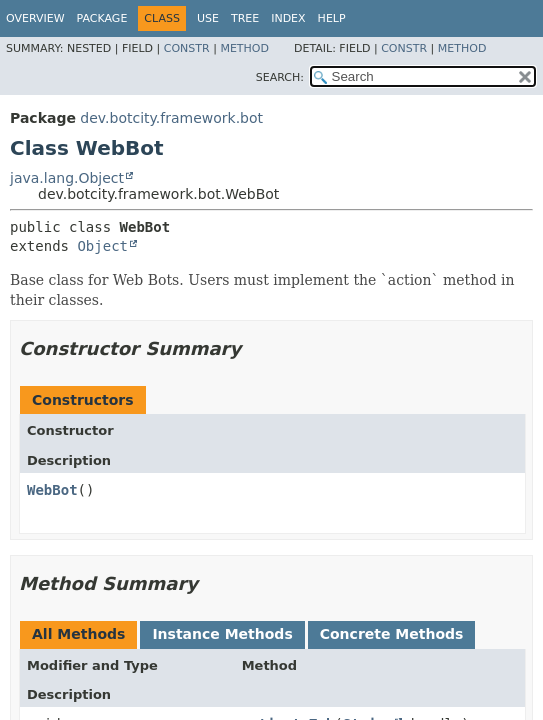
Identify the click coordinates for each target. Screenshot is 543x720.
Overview (35, 18)
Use (208, 18)
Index (288, 18)
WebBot (52, 490)
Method (244, 48)
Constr (187, 48)
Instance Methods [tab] (222, 634)
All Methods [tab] (78, 634)
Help (332, 18)
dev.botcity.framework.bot (171, 118)
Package (102, 18)
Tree (245, 18)
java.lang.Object (67, 178)
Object (102, 246)
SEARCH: (280, 77)
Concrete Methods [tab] (392, 634)
